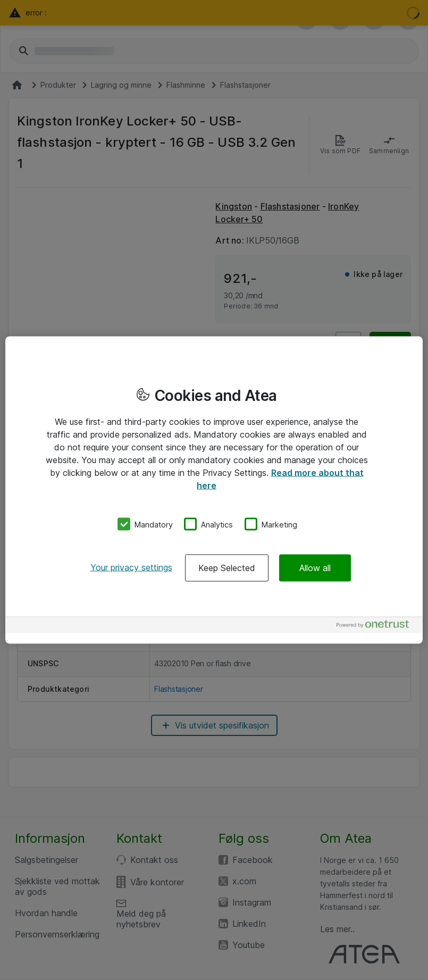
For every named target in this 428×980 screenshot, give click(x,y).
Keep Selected (227, 568)
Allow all (315, 568)
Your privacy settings (131, 567)
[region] (214, 490)
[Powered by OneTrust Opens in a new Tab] (377, 627)
